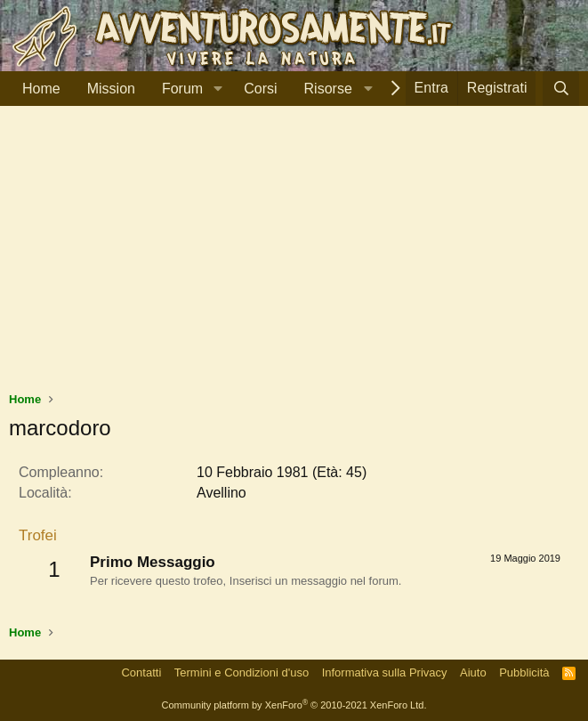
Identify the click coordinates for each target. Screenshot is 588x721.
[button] (217, 89)
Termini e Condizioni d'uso (242, 672)
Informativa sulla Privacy (385, 672)
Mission (111, 89)
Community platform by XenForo (294, 705)
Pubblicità (524, 672)
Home (41, 89)
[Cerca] (561, 89)
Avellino (222, 493)
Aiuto (473, 672)
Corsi (260, 89)
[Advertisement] (294, 257)
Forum (182, 89)
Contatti (141, 672)
